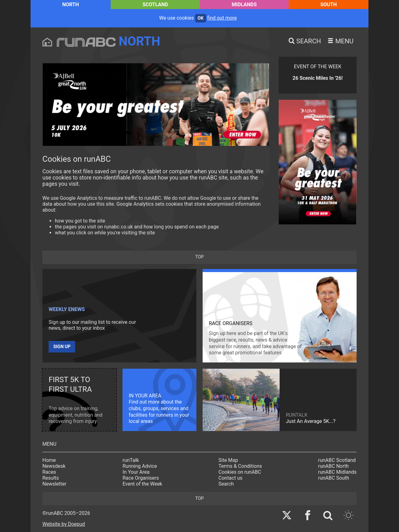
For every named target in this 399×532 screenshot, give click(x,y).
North (71, 5)
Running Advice (140, 466)
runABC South (334, 478)
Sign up (62, 347)
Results (51, 478)
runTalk (131, 460)
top (199, 257)
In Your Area (136, 472)
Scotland (155, 5)
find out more (222, 18)
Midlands (244, 5)
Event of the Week (142, 484)
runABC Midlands (337, 472)
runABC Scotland (337, 460)
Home (49, 460)
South (329, 5)
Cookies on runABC (240, 472)
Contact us (231, 478)
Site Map (228, 460)
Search (226, 484)
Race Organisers (141, 478)
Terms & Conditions (240, 466)
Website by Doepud (64, 524)
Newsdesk (54, 466)
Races (49, 472)
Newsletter (54, 484)
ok (201, 18)
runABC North (334, 466)
